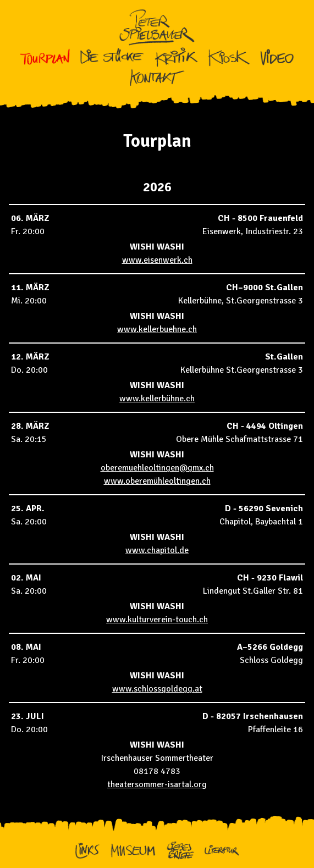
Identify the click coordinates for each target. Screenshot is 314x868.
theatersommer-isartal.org (157, 784)
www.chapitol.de (157, 550)
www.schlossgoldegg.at (157, 689)
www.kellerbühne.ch (157, 399)
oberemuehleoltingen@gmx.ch (157, 468)
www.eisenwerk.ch (157, 260)
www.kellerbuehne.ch (157, 329)
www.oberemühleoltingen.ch (157, 481)
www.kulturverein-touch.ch (157, 620)
